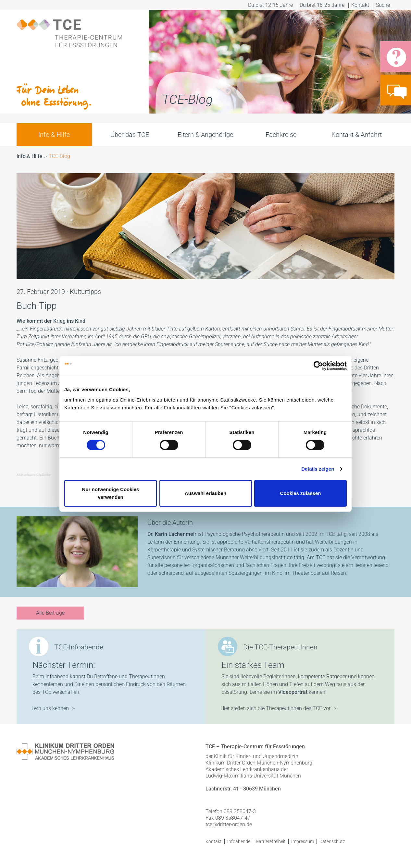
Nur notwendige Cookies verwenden (111, 493)
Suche (384, 5)
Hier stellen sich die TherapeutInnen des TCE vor (275, 708)
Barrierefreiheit (271, 841)
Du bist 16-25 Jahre (322, 5)
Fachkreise (281, 135)
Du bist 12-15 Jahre (270, 5)
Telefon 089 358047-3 (231, 811)
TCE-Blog (59, 156)
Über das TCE (130, 135)
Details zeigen (318, 469)
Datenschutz (332, 841)
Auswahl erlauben (205, 493)
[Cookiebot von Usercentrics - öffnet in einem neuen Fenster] (318, 366)
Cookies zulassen (301, 493)
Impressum (303, 841)
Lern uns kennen (50, 708)
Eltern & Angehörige (205, 135)
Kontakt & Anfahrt (357, 135)
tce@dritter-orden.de (229, 824)
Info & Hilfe (54, 135)
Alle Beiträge (50, 613)
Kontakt (360, 5)
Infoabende (239, 841)
